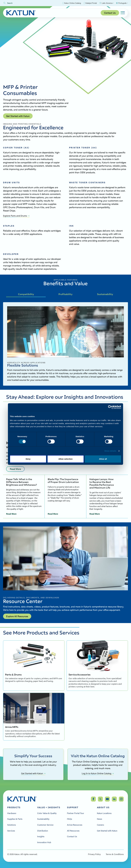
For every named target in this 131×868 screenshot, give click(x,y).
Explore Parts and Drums (16, 216)
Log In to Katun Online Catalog (98, 773)
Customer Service (45, 825)
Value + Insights (49, 807)
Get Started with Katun (18, 116)
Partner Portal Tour (76, 813)
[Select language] (122, 3)
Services (11, 831)
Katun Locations (104, 813)
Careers (100, 825)
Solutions (12, 825)
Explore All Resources (17, 616)
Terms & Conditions (115, 854)
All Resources (73, 831)
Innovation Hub (44, 842)
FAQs (70, 819)
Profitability (65, 294)
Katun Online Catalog (72, 3)
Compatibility (26, 294)
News (100, 819)
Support (73, 807)
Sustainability (105, 294)
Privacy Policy (94, 854)
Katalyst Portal (90, 3)
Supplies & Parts (15, 819)
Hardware (12, 813)
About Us (103, 807)
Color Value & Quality (47, 813)
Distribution (43, 831)
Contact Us (110, 13)
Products (14, 807)
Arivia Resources (75, 825)
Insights (41, 836)
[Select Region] (107, 3)
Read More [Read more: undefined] (15, 469)
